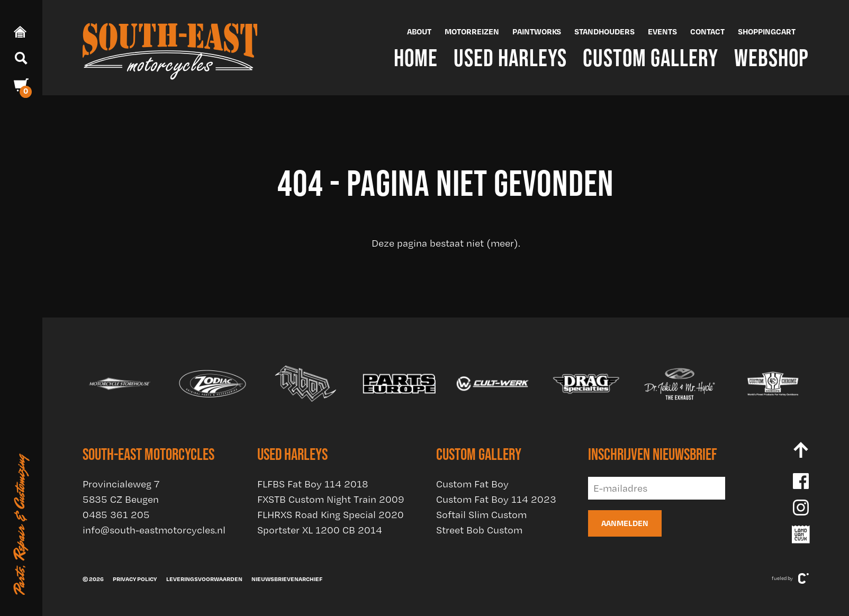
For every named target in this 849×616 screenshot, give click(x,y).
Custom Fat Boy (472, 484)
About (419, 31)
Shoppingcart (767, 31)
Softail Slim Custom (481, 515)
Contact (707, 31)
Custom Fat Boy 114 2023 (496, 499)
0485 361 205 (116, 515)
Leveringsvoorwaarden (204, 579)
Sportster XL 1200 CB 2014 (320, 530)
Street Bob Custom (479, 530)
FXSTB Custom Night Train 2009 (331, 499)
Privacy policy (135, 579)
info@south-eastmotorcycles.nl (154, 530)
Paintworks (537, 31)
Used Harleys (510, 57)
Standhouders (604, 31)
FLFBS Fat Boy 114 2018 (313, 484)
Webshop (771, 57)
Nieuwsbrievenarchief (287, 579)
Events (662, 31)
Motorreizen (472, 31)
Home (416, 57)
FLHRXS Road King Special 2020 (331, 515)
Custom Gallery (651, 57)
